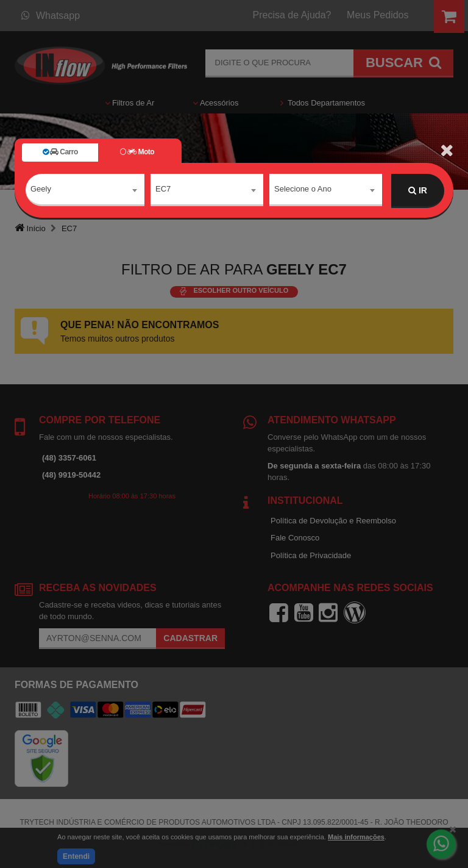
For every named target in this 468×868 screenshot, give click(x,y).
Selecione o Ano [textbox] (303, 190)
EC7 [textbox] (163, 190)
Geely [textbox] (41, 190)
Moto (137, 152)
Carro (60, 152)
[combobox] (85, 191)
